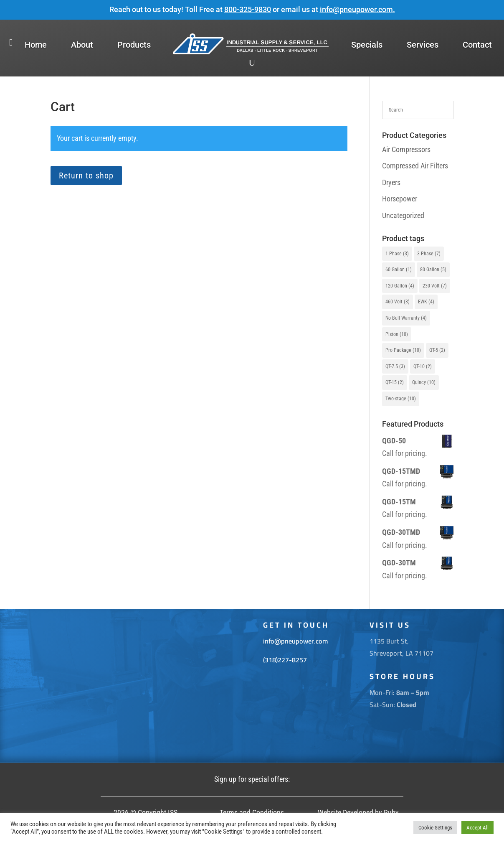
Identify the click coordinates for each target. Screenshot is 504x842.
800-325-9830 (248, 9)
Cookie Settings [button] (435, 828)
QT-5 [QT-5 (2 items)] (437, 350)
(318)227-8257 (285, 660)
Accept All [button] (477, 828)
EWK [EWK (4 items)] (426, 302)
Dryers (391, 182)
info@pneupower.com (356, 9)
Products (134, 45)
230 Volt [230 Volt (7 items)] (435, 286)
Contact (477, 45)
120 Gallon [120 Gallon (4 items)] (400, 286)
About (82, 45)
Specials (367, 45)
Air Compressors (406, 149)
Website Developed (346, 813)
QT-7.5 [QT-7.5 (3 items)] (395, 366)
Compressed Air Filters (415, 166)
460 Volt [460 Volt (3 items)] (398, 302)
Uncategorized (403, 215)
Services (423, 45)
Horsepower (400, 199)
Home (36, 45)
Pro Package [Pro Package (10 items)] (403, 350)
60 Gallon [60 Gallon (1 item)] (399, 270)
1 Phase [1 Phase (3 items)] (397, 254)
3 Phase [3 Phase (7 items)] (429, 254)
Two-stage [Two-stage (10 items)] (401, 399)
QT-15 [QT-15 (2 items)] (395, 382)
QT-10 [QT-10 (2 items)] (423, 366)
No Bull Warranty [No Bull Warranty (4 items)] (406, 318)
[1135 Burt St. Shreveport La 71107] (146, 686)
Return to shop (86, 176)
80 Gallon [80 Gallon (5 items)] (433, 270)
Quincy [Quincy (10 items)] (424, 382)
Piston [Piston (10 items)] (397, 334)
